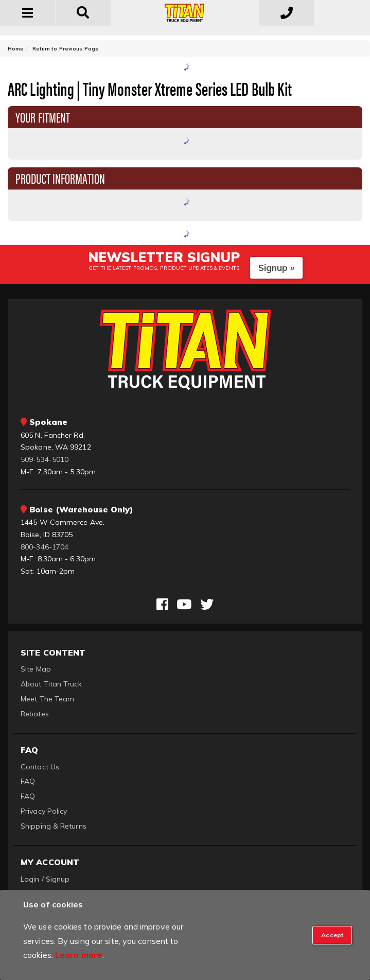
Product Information (60, 178)
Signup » (277, 268)
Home (16, 49)
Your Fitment (43, 116)
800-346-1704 (45, 547)
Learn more (79, 955)
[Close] (332, 935)
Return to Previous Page (66, 49)
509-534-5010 (45, 459)
